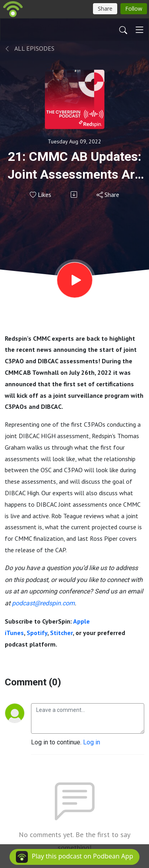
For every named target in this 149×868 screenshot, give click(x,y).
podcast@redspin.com (43, 603)
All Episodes (30, 48)
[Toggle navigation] (139, 30)
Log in (92, 742)
